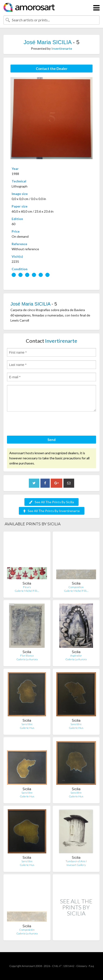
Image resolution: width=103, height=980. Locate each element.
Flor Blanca (27, 656)
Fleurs (27, 587)
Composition (76, 587)
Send (51, 440)
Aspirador (76, 656)
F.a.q (91, 966)
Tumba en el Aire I (76, 861)
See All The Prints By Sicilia (51, 502)
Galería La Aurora (27, 659)
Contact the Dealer (52, 69)
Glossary (82, 966)
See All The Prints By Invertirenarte (52, 511)
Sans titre (27, 724)
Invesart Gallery (76, 865)
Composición (27, 930)
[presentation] (42, 424)
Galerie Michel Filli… (27, 591)
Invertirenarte (62, 48)
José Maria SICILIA (47, 42)
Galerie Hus (27, 728)
